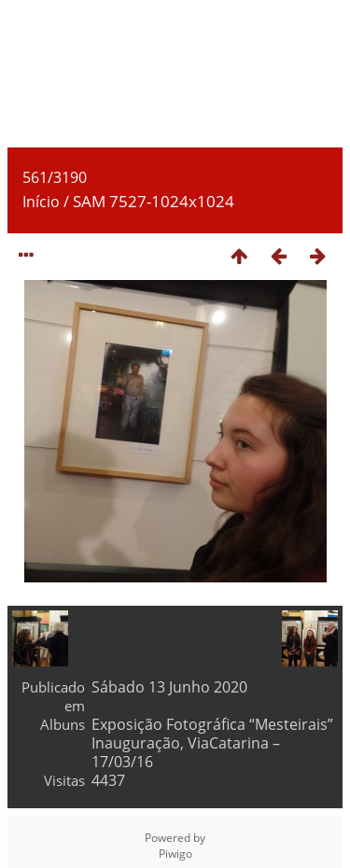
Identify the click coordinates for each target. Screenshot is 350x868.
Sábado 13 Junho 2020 (169, 687)
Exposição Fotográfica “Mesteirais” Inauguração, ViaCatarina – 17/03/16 (212, 743)
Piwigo (175, 854)
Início (41, 202)
